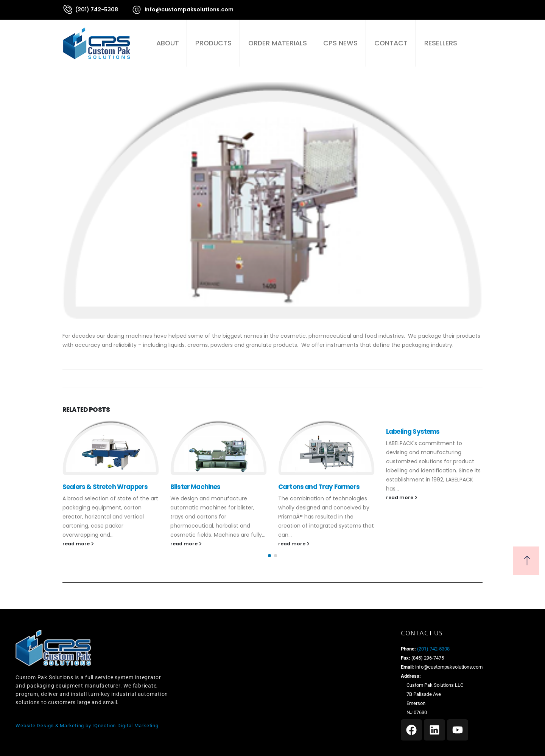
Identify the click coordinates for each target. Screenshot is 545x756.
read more (78, 544)
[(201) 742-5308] (90, 9)
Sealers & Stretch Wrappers (105, 487)
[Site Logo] (97, 43)
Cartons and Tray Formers (319, 487)
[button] (478, 43)
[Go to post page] (111, 448)
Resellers (441, 43)
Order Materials (278, 43)
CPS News (340, 43)
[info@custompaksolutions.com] (182, 9)
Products (213, 43)
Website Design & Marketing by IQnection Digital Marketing (87, 726)
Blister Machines (195, 487)
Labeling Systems (413, 432)
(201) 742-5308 (433, 649)
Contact (391, 43)
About (168, 43)
